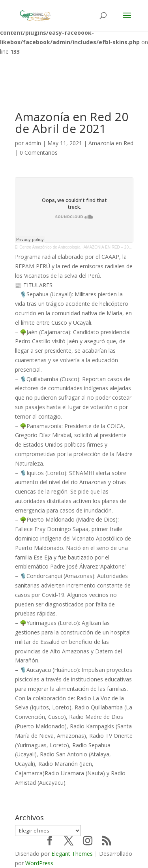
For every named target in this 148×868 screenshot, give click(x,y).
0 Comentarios (39, 152)
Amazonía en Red (111, 143)
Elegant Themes (72, 854)
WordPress (39, 863)
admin (33, 143)
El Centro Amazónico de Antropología (48, 247)
